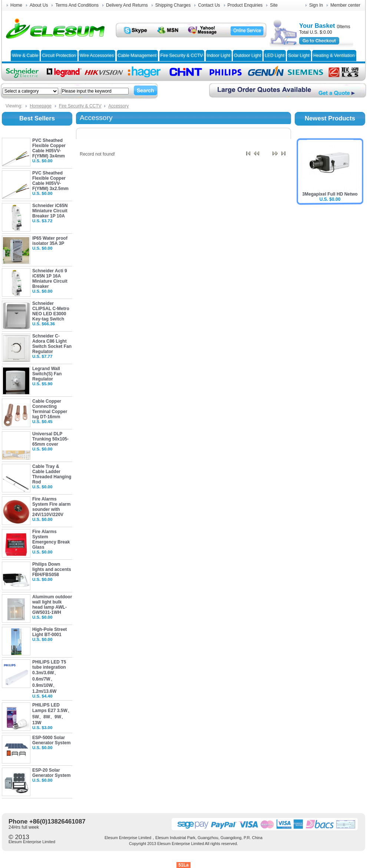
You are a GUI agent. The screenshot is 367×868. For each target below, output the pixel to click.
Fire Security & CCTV (80, 106)
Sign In (316, 5)
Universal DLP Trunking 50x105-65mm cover (50, 439)
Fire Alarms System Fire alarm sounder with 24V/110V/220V (51, 507)
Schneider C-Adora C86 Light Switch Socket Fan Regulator (52, 344)
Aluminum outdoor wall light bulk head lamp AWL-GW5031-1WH (52, 605)
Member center (345, 5)
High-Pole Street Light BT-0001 (49, 632)
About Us (39, 5)
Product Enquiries (245, 5)
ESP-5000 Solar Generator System (51, 740)
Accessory (118, 106)
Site (274, 5)
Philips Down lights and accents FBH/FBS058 (52, 569)
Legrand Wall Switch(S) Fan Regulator (47, 374)
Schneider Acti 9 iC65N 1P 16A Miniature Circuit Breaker (50, 279)
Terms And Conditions (77, 5)
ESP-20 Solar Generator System (51, 773)
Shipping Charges (173, 5)
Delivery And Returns (127, 5)
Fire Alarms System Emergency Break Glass (51, 539)
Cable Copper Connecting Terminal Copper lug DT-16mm (50, 409)
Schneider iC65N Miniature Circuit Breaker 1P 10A (50, 211)
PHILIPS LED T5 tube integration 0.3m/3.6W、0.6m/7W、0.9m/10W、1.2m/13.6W (49, 677)
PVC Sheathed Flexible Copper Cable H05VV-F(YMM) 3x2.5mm (50, 181)
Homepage (41, 106)
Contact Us (209, 5)
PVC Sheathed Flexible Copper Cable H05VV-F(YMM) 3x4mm (49, 148)
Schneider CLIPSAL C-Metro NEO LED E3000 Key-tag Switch (51, 311)
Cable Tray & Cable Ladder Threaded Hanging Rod (52, 474)
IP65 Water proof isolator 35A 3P (50, 241)
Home (16, 5)
